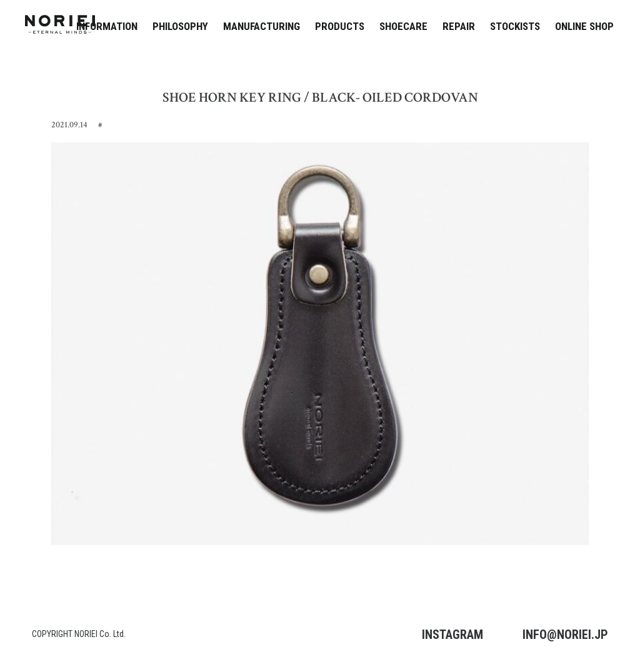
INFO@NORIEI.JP (565, 635)
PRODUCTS (340, 26)
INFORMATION (107, 26)
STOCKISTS (515, 26)
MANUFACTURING (262, 26)
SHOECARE (403, 26)
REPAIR (459, 26)
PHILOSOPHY (180, 26)
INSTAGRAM (452, 635)
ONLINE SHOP (584, 26)
